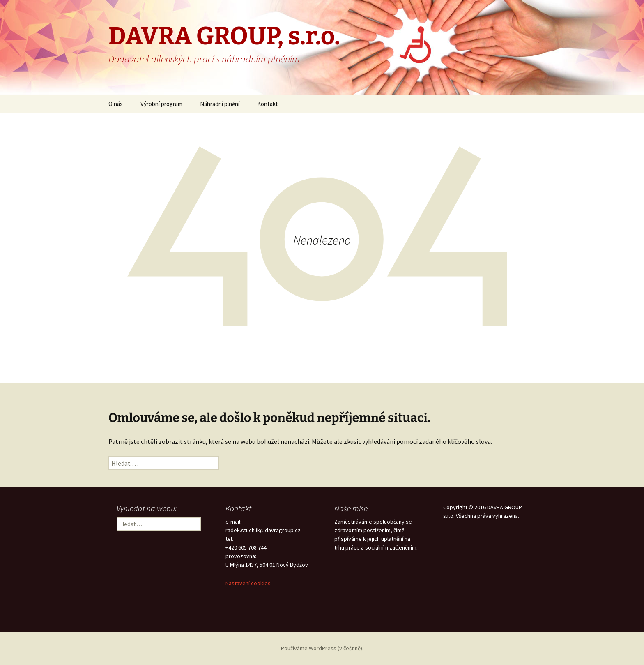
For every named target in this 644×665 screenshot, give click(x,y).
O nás (116, 104)
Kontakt (268, 104)
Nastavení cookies (248, 583)
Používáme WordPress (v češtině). (322, 648)
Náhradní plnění (220, 104)
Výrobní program (161, 104)
